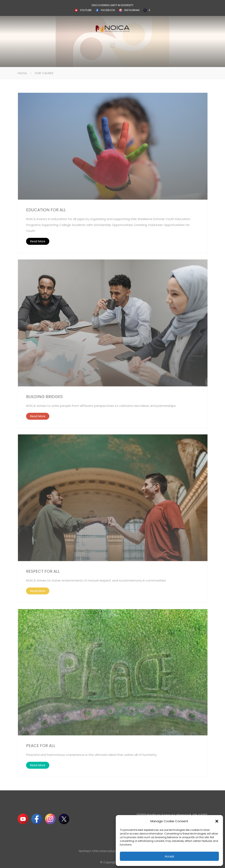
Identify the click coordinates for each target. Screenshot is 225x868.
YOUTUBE (86, 10)
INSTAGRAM (132, 10)
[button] (217, 821)
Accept (169, 856)
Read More (38, 241)
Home (22, 73)
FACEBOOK (108, 10)
